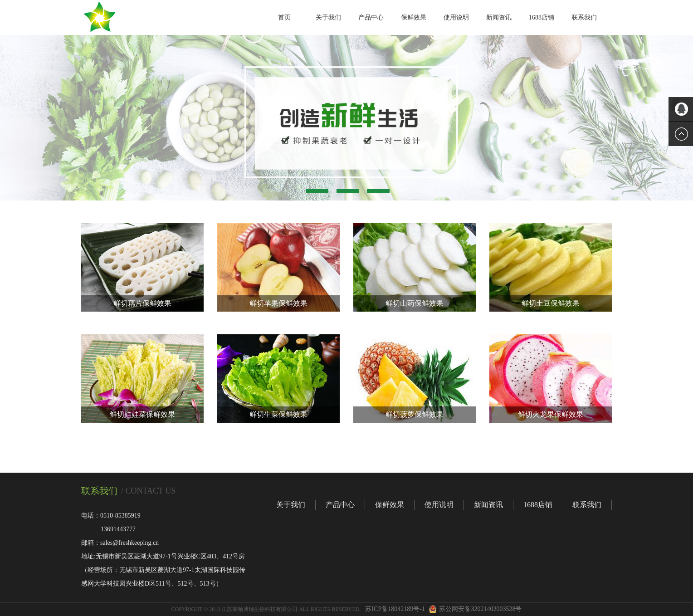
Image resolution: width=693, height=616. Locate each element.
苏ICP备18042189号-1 (395, 609)
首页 (284, 17)
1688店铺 (542, 17)
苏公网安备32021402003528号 (480, 609)
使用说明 (456, 17)
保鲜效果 (414, 17)
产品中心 (371, 17)
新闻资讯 (499, 17)
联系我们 (584, 17)
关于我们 (328, 17)
